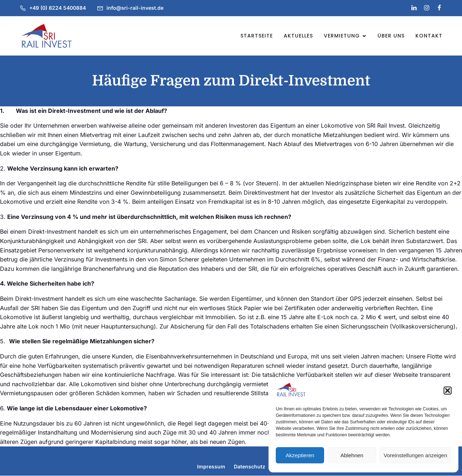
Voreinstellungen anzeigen (415, 455)
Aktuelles (298, 36)
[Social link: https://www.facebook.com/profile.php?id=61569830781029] (436, 8)
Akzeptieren (300, 455)
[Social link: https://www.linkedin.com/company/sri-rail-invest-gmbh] (411, 8)
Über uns (391, 36)
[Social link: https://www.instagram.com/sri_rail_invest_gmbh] (424, 8)
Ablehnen (352, 455)
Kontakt (429, 36)
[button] (448, 391)
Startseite (257, 36)
